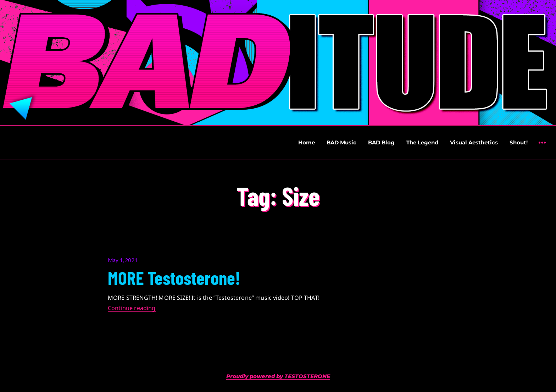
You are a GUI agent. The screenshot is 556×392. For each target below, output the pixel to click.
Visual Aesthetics (474, 142)
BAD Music (341, 142)
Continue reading (132, 308)
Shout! (519, 142)
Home (307, 142)
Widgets (542, 148)
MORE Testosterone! (174, 277)
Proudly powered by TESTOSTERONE (278, 376)
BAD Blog (381, 142)
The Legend (422, 142)
